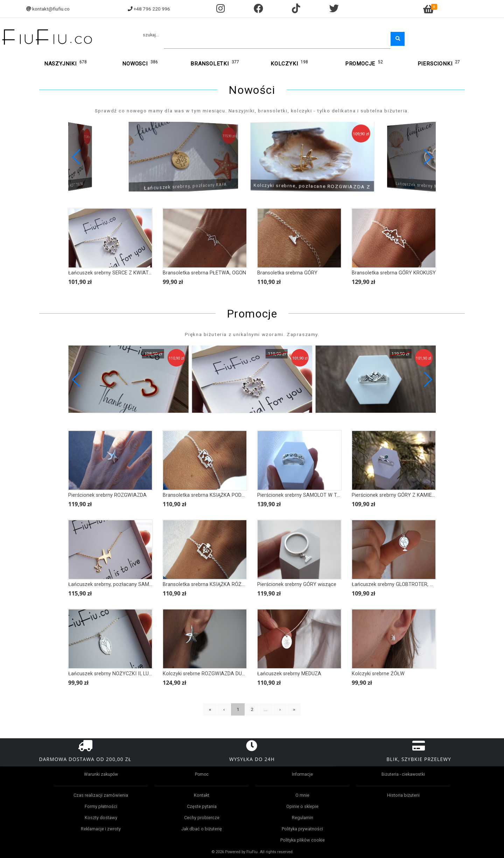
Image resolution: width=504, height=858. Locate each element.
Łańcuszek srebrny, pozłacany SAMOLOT (115, 584)
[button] (428, 157)
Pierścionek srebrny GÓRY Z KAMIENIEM (398, 495)
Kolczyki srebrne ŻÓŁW (378, 674)
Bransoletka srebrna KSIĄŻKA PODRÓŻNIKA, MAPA (221, 495)
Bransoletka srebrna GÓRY (287, 273)
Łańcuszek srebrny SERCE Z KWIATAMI (113, 273)
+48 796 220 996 (152, 9)
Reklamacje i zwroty (101, 829)
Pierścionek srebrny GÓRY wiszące (297, 584)
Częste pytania (202, 806)
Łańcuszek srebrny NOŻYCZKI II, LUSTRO (115, 674)
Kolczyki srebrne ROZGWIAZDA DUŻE (205, 674)
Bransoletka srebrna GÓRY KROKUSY (394, 273)
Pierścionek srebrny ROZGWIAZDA (107, 495)
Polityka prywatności (302, 829)
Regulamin (303, 818)
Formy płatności (101, 806)
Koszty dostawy (101, 818)
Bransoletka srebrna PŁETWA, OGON (204, 273)
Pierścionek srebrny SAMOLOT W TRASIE (304, 495)
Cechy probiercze (202, 818)
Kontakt (202, 795)
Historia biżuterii (403, 795)
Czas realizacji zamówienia (101, 795)
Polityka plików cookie (303, 840)
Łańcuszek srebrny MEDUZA (289, 674)
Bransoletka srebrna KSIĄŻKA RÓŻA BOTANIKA (217, 584)
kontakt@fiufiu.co (51, 9)
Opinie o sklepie (302, 806)
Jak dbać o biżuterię (202, 829)
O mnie (302, 795)
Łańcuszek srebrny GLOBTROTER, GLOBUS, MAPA (408, 584)
